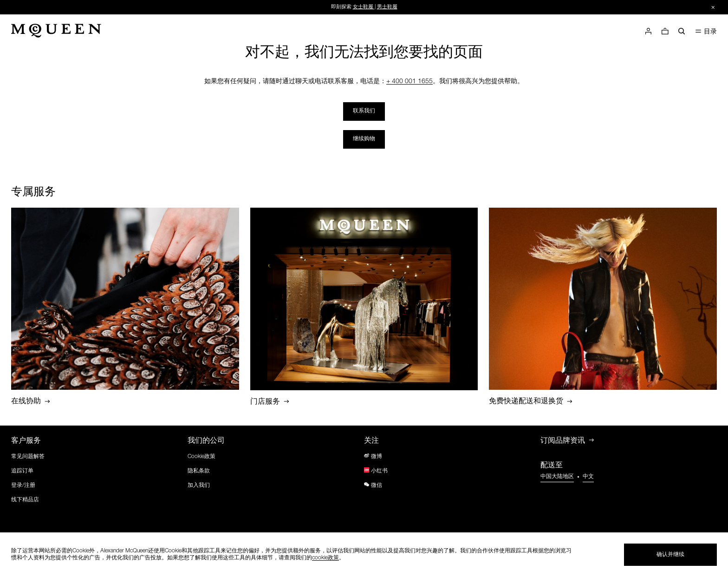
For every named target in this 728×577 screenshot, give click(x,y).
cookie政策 (325, 558)
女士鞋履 (363, 7)
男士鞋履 (387, 7)
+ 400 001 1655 (409, 82)
